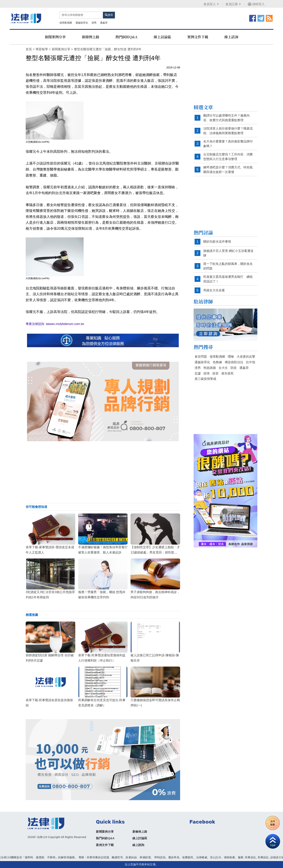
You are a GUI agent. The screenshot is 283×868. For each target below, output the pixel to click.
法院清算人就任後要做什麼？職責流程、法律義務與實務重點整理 (228, 131)
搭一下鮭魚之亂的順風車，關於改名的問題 (228, 266)
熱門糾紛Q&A (126, 37)
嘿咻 (231, 357)
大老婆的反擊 (246, 357)
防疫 (234, 368)
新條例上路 (91, 37)
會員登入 (211, 4)
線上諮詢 (231, 37)
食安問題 (201, 357)
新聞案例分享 (55, 37)
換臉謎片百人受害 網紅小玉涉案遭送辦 (228, 253)
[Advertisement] (103, 472)
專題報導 (42, 49)
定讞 (198, 373)
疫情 (207, 373)
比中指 (251, 362)
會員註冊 (233, 4)
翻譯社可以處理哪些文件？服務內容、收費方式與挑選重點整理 (226, 118)
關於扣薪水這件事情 (217, 242)
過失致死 (227, 373)
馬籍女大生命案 (214, 290)
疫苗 (215, 373)
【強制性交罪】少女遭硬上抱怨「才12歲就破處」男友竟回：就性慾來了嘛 (155, 552)
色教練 (217, 362)
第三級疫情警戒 (205, 379)
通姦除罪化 (82, 23)
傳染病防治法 (234, 362)
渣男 (94, 23)
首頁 (29, 49)
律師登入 (256, 4)
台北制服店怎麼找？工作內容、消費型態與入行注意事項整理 (228, 157)
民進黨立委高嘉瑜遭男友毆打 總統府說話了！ (228, 279)
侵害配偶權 (66, 23)
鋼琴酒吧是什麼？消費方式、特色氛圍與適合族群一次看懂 (228, 170)
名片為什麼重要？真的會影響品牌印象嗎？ (228, 144)
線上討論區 (162, 37)
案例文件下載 (198, 37)
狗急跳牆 (210, 368)
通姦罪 (104, 23)
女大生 (223, 368)
